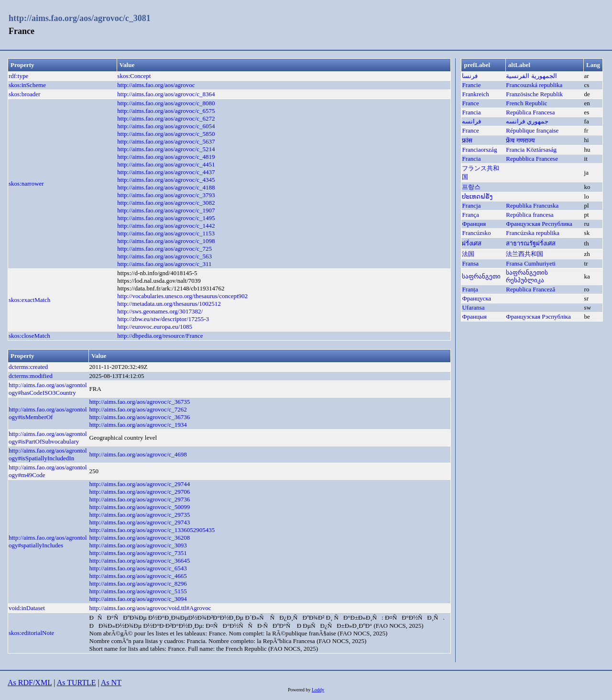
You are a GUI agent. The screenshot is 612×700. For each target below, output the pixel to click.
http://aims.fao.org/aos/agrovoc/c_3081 (80, 18)
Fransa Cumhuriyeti (531, 263)
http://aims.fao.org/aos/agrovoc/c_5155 (138, 591)
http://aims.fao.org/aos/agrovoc (156, 85)
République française (532, 130)
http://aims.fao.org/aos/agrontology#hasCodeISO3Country (48, 389)
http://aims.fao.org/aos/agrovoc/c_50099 (140, 507)
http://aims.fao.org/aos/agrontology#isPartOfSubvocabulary (48, 438)
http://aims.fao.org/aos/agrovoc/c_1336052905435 (152, 530)
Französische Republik (534, 94)
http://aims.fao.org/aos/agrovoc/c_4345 (166, 180)
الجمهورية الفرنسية (531, 76)
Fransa (470, 263)
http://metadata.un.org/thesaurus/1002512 (169, 304)
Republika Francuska (532, 206)
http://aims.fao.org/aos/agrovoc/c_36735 (140, 402)
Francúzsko (476, 233)
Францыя (474, 317)
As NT (111, 683)
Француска (476, 298)
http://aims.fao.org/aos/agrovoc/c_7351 (138, 553)
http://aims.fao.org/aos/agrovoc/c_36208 (140, 538)
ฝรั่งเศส (472, 243)
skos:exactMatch (29, 300)
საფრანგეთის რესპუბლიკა (527, 276)
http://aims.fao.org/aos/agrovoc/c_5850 (166, 134)
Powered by (300, 690)
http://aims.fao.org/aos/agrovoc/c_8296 (138, 583)
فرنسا (470, 76)
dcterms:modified (31, 376)
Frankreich (475, 94)
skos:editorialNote (31, 633)
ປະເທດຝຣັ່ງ (477, 196)
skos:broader (24, 94)
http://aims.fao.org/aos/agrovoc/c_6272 (166, 118)
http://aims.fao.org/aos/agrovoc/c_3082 (166, 203)
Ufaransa (473, 307)
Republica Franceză (530, 289)
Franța (470, 289)
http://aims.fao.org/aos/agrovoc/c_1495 (166, 218)
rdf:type (18, 76)
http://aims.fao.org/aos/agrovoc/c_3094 (138, 599)
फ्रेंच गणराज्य (520, 140)
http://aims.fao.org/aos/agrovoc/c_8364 (166, 94)
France (470, 103)
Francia (471, 112)
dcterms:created (28, 367)
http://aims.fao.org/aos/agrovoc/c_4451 (166, 164)
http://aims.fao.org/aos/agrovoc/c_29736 (140, 499)
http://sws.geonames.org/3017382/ (160, 311)
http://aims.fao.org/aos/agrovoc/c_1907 (166, 210)
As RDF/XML (30, 683)
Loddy (318, 690)
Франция (474, 224)
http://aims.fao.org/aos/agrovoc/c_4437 (166, 172)
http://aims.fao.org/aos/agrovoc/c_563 (164, 256)
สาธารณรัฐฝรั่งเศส (531, 243)
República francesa (530, 215)
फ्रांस (467, 140)
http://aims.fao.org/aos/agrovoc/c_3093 (138, 545)
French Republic (526, 103)
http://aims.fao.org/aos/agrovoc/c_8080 (166, 103)
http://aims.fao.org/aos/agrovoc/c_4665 (138, 576)
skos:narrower (26, 183)
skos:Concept (134, 76)
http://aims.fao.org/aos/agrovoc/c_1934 (138, 425)
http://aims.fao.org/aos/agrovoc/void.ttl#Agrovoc (150, 608)
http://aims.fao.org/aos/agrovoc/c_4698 (138, 454)
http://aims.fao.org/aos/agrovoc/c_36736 (140, 417)
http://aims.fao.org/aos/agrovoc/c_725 (164, 249)
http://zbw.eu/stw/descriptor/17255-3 (163, 319)
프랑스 (471, 187)
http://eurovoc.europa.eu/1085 (155, 327)
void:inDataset (27, 608)
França (470, 215)
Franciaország (479, 150)
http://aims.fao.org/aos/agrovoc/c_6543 (138, 568)
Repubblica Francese (532, 159)
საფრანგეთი (481, 276)
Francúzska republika (533, 233)
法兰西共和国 (525, 254)
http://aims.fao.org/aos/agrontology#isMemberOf (48, 413)
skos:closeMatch (29, 336)
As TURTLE (76, 683)
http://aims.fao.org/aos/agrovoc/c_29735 (140, 515)
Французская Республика (539, 224)
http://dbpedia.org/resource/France (160, 336)
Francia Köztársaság (531, 150)
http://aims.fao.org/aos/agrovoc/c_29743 (140, 522)
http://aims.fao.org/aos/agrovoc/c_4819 (166, 157)
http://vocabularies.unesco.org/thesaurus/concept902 (182, 296)
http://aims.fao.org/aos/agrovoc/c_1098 (166, 241)
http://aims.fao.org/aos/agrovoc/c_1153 (166, 233)
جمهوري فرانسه (527, 121)
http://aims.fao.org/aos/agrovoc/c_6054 (166, 126)
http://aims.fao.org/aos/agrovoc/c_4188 (166, 187)
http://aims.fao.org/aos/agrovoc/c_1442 (166, 226)
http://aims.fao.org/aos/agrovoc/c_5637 (166, 141)
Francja (471, 206)
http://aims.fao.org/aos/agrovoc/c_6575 (166, 111)
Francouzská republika (534, 85)
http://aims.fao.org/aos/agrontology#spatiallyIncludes (48, 541)
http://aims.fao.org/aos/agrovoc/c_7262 (138, 409)
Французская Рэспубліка (538, 317)
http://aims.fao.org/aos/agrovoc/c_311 (164, 264)
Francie (471, 85)
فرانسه (471, 121)
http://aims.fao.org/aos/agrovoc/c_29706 (140, 492)
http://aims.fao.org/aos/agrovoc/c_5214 (166, 149)
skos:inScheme (27, 85)
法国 (468, 254)
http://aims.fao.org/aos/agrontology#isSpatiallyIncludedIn (48, 454)
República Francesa (530, 112)
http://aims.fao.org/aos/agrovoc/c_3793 (166, 195)
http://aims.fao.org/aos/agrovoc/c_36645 (140, 561)
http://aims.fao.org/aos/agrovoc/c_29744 (140, 484)
